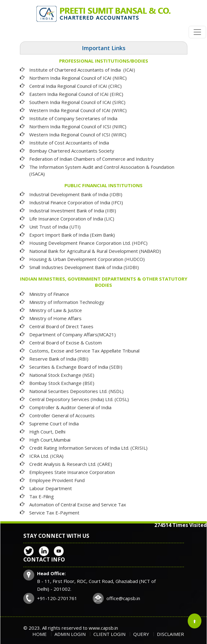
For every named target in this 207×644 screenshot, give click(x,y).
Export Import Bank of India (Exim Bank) (72, 235)
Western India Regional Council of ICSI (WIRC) (78, 135)
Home (40, 634)
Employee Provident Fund (57, 480)
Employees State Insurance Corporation (72, 472)
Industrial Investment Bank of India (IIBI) (73, 211)
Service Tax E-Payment (54, 513)
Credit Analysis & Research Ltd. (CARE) (71, 464)
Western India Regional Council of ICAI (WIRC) (78, 110)
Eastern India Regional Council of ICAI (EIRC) (76, 94)
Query (141, 634)
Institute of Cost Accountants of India (69, 143)
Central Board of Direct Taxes (61, 326)
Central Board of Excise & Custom (66, 343)
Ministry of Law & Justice (56, 310)
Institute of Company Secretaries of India (73, 118)
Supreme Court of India (54, 424)
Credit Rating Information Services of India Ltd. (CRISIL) (88, 448)
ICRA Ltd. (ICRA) (46, 456)
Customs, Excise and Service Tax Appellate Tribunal (84, 351)
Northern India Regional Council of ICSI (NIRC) (78, 126)
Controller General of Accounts (62, 415)
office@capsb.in (123, 598)
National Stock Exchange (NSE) (62, 375)
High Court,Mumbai (50, 440)
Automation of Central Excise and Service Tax (78, 504)
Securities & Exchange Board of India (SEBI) (76, 367)
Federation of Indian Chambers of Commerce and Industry (92, 159)
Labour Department (51, 488)
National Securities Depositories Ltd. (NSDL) (76, 391)
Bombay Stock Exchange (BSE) (62, 383)
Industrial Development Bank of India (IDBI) (76, 194)
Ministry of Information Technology (67, 302)
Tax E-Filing (42, 496)
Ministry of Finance (49, 294)
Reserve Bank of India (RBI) (59, 359)
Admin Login (70, 634)
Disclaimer (170, 634)
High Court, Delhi (47, 432)
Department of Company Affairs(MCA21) (73, 334)
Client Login (109, 634)
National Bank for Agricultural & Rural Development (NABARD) (95, 251)
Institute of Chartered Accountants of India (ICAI (81, 70)
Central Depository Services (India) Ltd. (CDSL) (79, 399)
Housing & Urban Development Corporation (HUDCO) (87, 259)
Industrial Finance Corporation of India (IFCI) (76, 202)
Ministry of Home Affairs (55, 318)
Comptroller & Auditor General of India (70, 407)
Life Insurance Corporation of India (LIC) (72, 219)
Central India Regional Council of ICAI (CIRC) (75, 86)
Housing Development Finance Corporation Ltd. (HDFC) (88, 243)
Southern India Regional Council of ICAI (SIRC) (77, 102)
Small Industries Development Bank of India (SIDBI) (84, 267)
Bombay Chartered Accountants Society (72, 151)
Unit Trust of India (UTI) (55, 227)
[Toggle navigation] (197, 32)
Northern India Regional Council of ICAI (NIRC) (78, 78)
